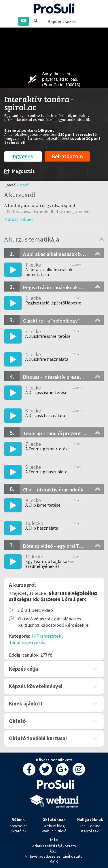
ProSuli (23, 185)
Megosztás (19, 171)
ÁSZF (54, 851)
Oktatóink (18, 831)
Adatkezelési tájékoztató (54, 846)
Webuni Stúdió (54, 831)
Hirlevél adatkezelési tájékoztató (54, 856)
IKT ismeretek (47, 636)
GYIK (54, 861)
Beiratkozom (67, 156)
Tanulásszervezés (27, 642)
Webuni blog (54, 826)
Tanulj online (90, 826)
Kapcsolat (18, 826)
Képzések (90, 831)
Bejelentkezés (62, 21)
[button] (19, 219)
